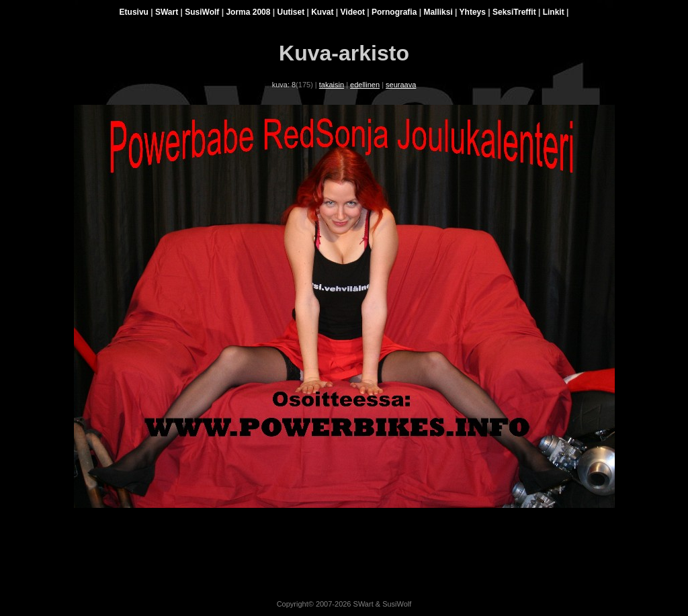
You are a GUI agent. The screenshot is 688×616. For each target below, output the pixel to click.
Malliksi (438, 12)
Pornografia (394, 12)
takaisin (332, 85)
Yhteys (473, 12)
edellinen (365, 85)
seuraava (401, 85)
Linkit (554, 12)
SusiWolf (202, 12)
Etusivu (134, 12)
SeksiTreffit (514, 12)
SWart (167, 12)
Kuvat (322, 12)
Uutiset (291, 12)
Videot (353, 12)
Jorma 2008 (248, 12)
